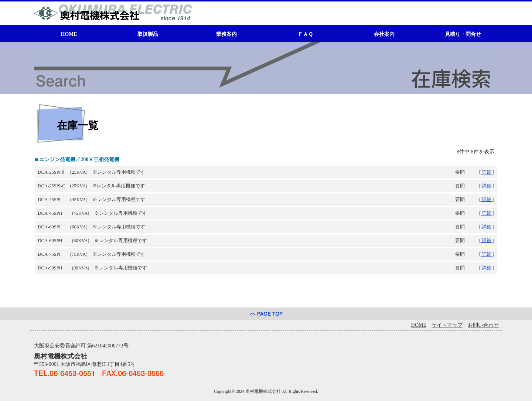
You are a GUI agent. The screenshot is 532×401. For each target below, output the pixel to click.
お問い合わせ (483, 325)
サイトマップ (447, 325)
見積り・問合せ (463, 34)
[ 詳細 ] (487, 172)
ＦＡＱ (305, 34)
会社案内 (384, 34)
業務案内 (226, 34)
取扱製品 (148, 34)
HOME (69, 34)
